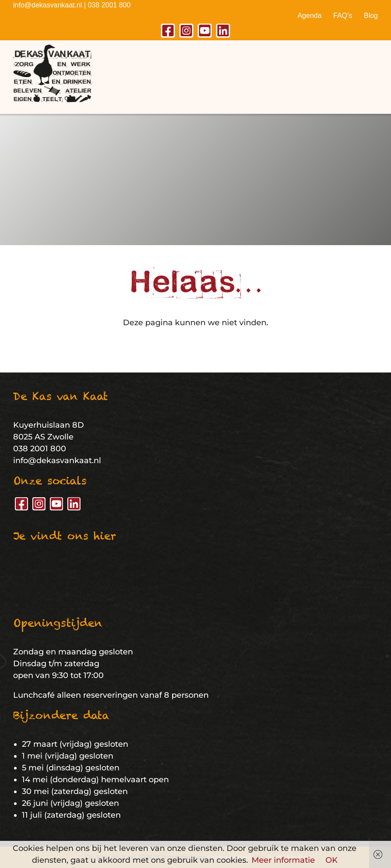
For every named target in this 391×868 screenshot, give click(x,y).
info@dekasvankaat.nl (48, 5)
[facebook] (168, 31)
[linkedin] (223, 31)
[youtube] (205, 31)
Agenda (309, 16)
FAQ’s (343, 16)
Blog (371, 16)
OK (332, 860)
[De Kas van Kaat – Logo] (52, 49)
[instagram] (186, 31)
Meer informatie (283, 860)
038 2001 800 (109, 5)
